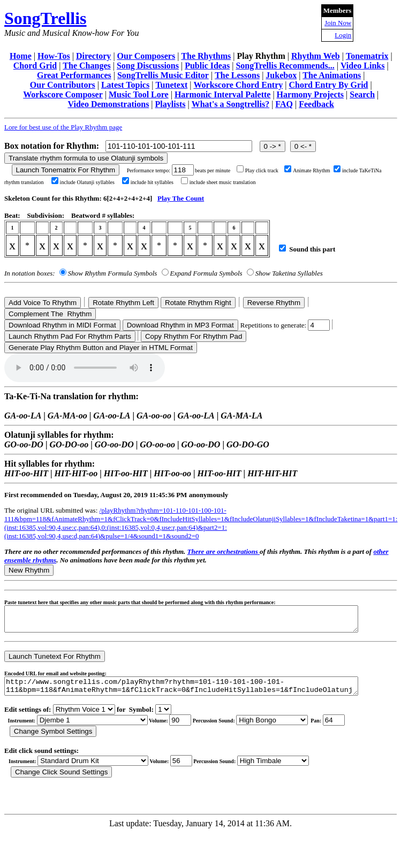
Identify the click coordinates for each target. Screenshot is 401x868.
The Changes (86, 66)
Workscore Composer (63, 94)
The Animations (332, 75)
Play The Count (181, 198)
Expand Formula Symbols (206, 273)
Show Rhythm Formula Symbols (112, 273)
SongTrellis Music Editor (163, 75)
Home (21, 56)
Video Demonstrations (109, 104)
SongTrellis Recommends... (285, 66)
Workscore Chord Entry (238, 85)
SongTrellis (46, 18)
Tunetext (171, 85)
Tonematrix (367, 56)
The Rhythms (206, 56)
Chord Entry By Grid (328, 85)
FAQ (284, 104)
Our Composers (146, 56)
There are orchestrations (224, 551)
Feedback (316, 104)
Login (343, 35)
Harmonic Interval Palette (223, 94)
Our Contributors (63, 85)
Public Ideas (207, 66)
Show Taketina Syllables (289, 273)
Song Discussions (148, 66)
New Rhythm (29, 570)
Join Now (338, 23)
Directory (93, 56)
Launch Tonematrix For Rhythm (66, 170)
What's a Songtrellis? (231, 104)
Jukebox (281, 75)
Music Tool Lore (139, 94)
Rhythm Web (316, 56)
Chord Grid (35, 66)
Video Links (363, 66)
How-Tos (54, 56)
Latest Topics (125, 85)
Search (362, 94)
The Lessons (237, 75)
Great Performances (74, 75)
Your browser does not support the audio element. (85, 368)
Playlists (171, 104)
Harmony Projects (310, 94)
